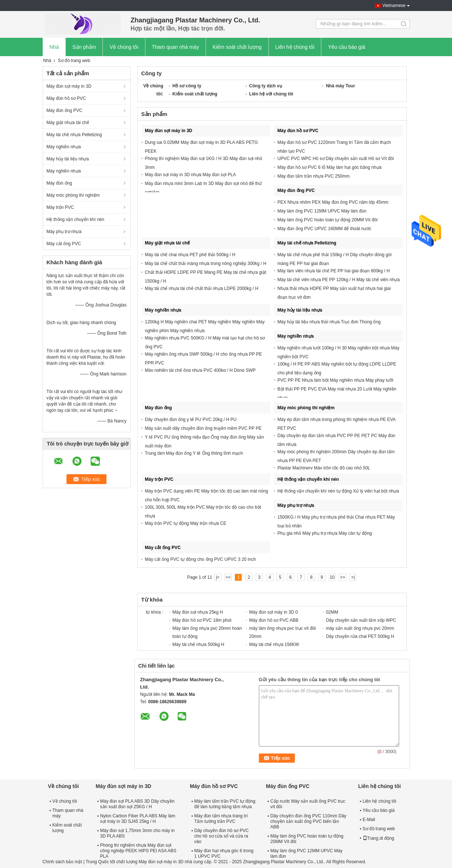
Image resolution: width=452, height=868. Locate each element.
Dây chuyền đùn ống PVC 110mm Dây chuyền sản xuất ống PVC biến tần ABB (308, 821)
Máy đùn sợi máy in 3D (69, 86)
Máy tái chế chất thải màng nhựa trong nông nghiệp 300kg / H (206, 264)
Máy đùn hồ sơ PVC (66, 98)
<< (228, 577)
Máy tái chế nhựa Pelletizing (74, 135)
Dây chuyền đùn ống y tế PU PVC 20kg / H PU (191, 420)
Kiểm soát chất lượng (237, 47)
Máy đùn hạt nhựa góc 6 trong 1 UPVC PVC (224, 854)
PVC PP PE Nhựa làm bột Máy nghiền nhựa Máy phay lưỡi (336, 380)
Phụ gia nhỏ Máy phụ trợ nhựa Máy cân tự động (325, 533)
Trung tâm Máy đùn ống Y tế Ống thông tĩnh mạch (194, 453)
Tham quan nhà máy (176, 47)
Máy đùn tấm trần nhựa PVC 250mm (314, 176)
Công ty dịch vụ (266, 86)
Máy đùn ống (59, 183)
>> (343, 577)
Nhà (54, 47)
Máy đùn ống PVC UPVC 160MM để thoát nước (325, 229)
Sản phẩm (84, 47)
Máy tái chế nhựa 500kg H (198, 644)
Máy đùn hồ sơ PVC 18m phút (202, 620)
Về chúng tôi (124, 47)
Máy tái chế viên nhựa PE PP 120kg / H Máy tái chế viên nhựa (339, 280)
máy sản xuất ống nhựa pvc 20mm (360, 628)
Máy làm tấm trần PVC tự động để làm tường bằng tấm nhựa (225, 804)
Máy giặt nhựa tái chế (68, 123)
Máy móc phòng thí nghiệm (73, 195)
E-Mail (369, 820)
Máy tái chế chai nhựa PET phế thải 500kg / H (190, 255)
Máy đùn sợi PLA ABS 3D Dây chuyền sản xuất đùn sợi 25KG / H (138, 804)
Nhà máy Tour (341, 86)
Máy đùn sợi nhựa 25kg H (198, 612)
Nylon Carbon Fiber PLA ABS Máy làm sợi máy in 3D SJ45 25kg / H (138, 819)
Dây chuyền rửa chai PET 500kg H (360, 636)
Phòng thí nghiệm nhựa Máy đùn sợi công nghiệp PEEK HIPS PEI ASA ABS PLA (138, 851)
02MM (332, 612)
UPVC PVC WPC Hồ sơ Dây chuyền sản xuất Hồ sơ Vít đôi (336, 159)
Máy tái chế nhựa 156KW (274, 644)
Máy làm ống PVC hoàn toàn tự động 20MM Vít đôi (328, 220)
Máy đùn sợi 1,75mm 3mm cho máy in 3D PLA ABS (138, 833)
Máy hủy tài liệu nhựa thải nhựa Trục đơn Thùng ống (329, 322)
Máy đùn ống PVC (65, 110)
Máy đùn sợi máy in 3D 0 (274, 612)
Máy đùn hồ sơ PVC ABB (274, 620)
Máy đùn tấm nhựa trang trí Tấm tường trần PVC (221, 819)
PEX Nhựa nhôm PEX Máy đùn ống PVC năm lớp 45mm (333, 202)
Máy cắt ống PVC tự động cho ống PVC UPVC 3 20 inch (200, 559)
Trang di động (379, 838)
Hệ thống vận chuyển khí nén (75, 219)
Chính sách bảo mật (62, 862)
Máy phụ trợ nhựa (64, 232)
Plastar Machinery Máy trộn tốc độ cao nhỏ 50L (324, 468)
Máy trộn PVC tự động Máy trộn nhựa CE (186, 523)
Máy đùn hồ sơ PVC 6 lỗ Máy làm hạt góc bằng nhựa (330, 167)
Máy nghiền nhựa (64, 147)
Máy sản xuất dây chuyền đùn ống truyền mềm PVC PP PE (203, 428)
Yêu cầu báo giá (346, 47)
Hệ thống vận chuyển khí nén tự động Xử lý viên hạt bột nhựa (338, 491)
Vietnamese (394, 6)
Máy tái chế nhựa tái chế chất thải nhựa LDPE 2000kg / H (202, 288)
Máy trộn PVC (60, 207)
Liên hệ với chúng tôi (271, 94)
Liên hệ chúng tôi (295, 47)
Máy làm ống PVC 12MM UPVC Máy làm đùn (322, 211)
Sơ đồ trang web (379, 829)
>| (353, 577)
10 (332, 577)
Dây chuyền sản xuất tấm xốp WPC (361, 620)
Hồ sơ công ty (187, 86)
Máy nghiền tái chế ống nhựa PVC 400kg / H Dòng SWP (200, 370)
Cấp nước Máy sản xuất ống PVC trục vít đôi (308, 804)
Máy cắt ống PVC (64, 244)
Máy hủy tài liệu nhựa (68, 159)
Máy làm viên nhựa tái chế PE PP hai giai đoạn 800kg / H (334, 271)
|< (218, 577)
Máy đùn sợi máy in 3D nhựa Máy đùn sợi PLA (191, 175)
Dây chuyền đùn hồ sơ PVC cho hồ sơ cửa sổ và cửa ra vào (221, 836)
